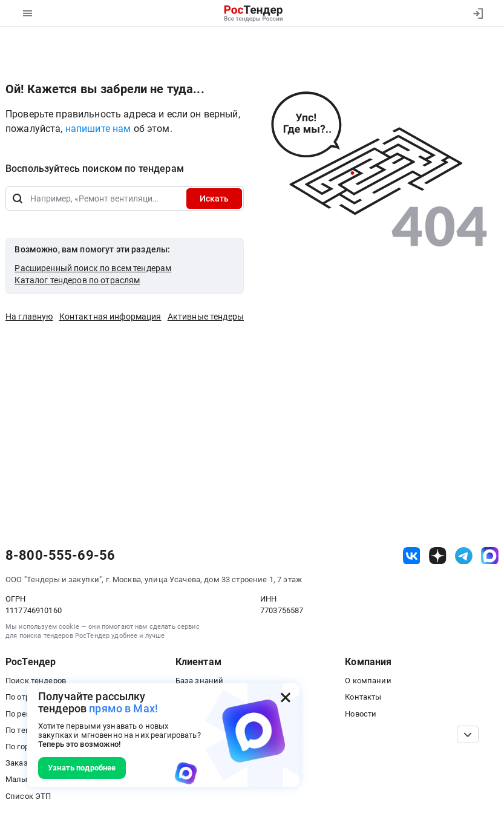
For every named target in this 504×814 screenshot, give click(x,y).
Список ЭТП (28, 796)
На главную (29, 317)
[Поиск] (18, 199)
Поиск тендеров (36, 681)
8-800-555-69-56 (60, 556)
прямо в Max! (123, 708)
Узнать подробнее (82, 768)
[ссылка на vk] (412, 556)
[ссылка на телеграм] (464, 556)
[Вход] (478, 13)
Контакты (363, 697)
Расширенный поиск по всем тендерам (93, 268)
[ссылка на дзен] (438, 556)
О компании (368, 681)
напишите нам (100, 129)
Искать (214, 199)
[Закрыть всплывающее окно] (286, 697)
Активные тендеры (206, 317)
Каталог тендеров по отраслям (77, 280)
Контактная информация (110, 317)
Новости (361, 714)
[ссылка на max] (490, 556)
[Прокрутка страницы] (468, 734)
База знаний (200, 681)
